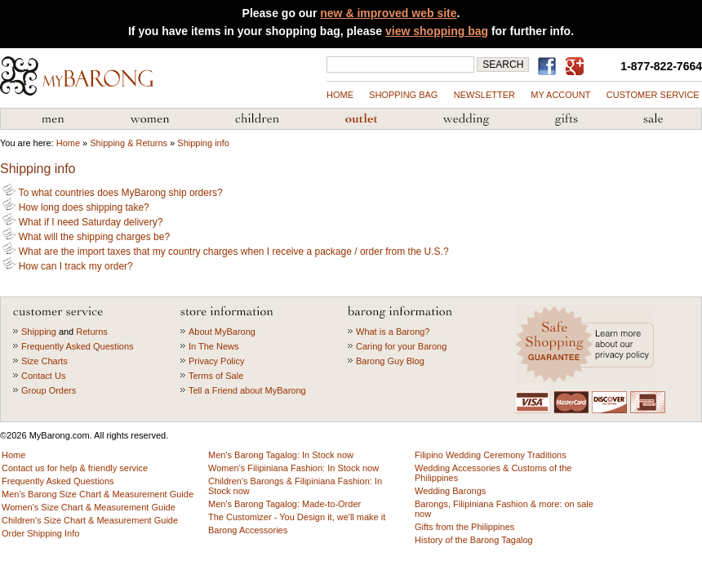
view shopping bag (437, 31)
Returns (92, 332)
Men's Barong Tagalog (53, 119)
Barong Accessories (248, 530)
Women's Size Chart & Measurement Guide (89, 507)
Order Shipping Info (40, 533)
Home (340, 95)
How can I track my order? (67, 266)
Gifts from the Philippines (566, 119)
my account (560, 95)
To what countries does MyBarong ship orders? (112, 193)
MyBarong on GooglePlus (578, 67)
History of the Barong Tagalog (474, 540)
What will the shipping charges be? (86, 237)
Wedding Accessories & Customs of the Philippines (466, 119)
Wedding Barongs (450, 491)
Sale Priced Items (653, 119)
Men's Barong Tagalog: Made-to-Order (284, 504)
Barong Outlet (361, 119)
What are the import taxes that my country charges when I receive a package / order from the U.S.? (225, 252)
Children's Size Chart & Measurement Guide (90, 520)
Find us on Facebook (549, 66)
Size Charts (44, 361)
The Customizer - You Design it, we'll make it (297, 517)
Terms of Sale (216, 376)
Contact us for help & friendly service (75, 468)
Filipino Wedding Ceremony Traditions (491, 455)
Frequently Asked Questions (78, 346)
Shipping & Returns (129, 143)
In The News (214, 346)
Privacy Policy (216, 361)
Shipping (39, 332)
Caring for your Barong (401, 346)
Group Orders (49, 390)
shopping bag (403, 95)
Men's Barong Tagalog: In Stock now (281, 455)
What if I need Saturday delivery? (82, 222)
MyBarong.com (77, 76)
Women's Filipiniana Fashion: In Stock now (293, 468)
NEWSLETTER (484, 95)
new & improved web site (388, 13)
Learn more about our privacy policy (586, 344)
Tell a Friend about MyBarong (247, 390)
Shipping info (203, 143)
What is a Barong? (393, 332)
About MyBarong (222, 332)
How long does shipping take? (76, 207)
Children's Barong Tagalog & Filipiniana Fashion (257, 119)
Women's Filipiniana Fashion (150, 119)
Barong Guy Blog (390, 361)
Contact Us (43, 376)
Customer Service (653, 95)
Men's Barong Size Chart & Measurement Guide (98, 494)
